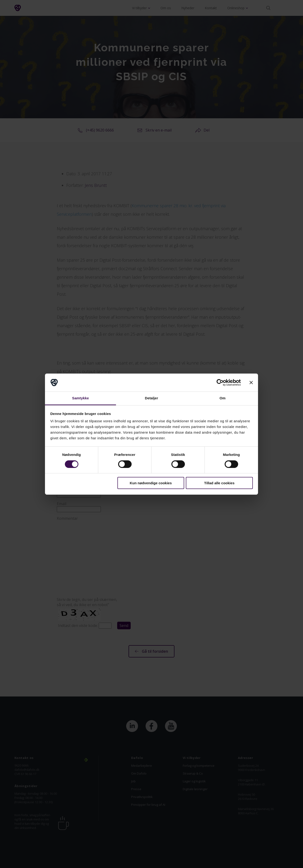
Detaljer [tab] (151, 398)
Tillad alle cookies (219, 483)
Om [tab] (222, 398)
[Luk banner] (251, 383)
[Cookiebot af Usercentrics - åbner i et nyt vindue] (220, 383)
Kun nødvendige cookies (151, 483)
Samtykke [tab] (81, 398)
